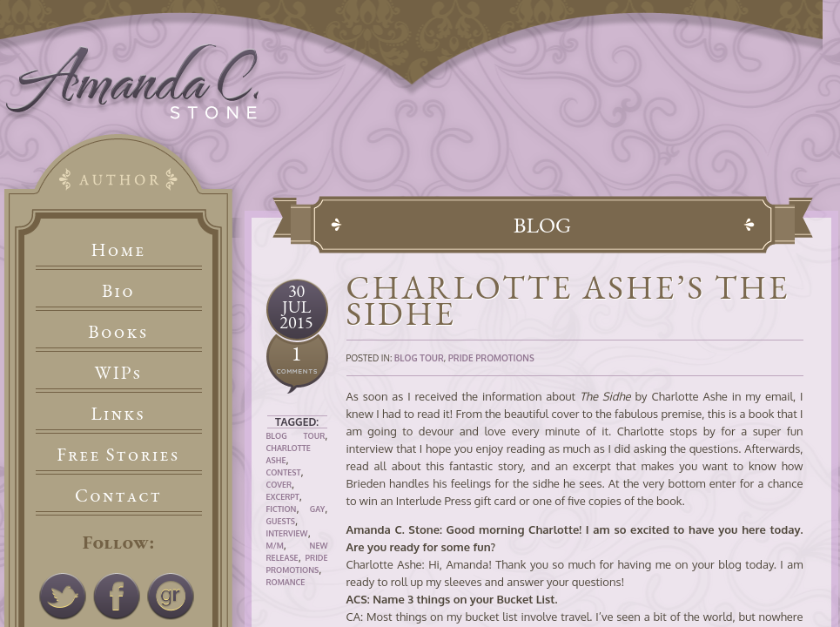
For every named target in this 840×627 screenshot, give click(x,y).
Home (119, 249)
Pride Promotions (491, 358)
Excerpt (283, 497)
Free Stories (118, 454)
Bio (118, 290)
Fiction (282, 509)
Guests (281, 521)
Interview (287, 533)
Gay (318, 509)
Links (119, 413)
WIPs (118, 372)
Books (118, 331)
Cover (279, 485)
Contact (118, 495)
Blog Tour (296, 436)
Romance (286, 582)
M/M (275, 546)
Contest (284, 472)
